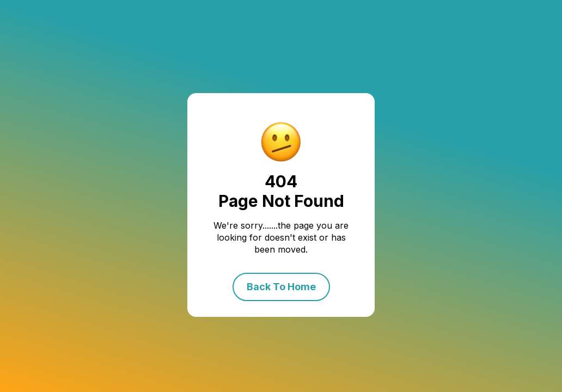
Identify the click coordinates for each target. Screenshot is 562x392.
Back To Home (281, 287)
